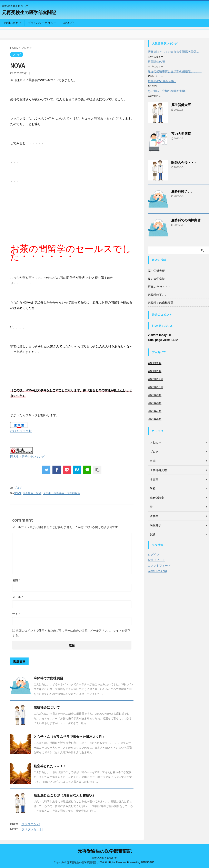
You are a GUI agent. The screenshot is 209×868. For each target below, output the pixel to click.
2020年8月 (155, 403)
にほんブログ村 (21, 431)
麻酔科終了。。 (183, 191)
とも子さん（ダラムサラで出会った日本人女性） (70, 737)
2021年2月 (155, 363)
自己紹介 (68, 23)
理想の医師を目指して (104, 858)
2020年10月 (155, 387)
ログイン (153, 554)
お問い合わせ (13, 23)
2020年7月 (155, 411)
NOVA (18, 493)
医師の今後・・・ (184, 163)
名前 (16, 580)
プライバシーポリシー (42, 23)
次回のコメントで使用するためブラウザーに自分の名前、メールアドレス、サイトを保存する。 (71, 633)
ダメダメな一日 (32, 829)
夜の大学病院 (181, 134)
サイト (17, 614)
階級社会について (47, 707)
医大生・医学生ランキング (27, 457)
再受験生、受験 (32, 493)
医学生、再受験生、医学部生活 (61, 493)
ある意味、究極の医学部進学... (168, 91)
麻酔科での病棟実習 (48, 678)
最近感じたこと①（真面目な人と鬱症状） (65, 795)
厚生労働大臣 (181, 105)
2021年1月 (155, 371)
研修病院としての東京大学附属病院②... (173, 52)
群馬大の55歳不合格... (162, 81)
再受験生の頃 (156, 62)
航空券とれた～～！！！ (52, 766)
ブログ (18, 488)
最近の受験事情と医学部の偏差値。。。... (175, 71)
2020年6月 (155, 419)
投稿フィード (156, 560)
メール (17, 597)
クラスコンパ (31, 824)
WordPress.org (157, 571)
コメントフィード (159, 566)
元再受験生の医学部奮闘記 (29, 13)
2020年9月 (155, 395)
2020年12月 (155, 379)
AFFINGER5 (147, 862)
